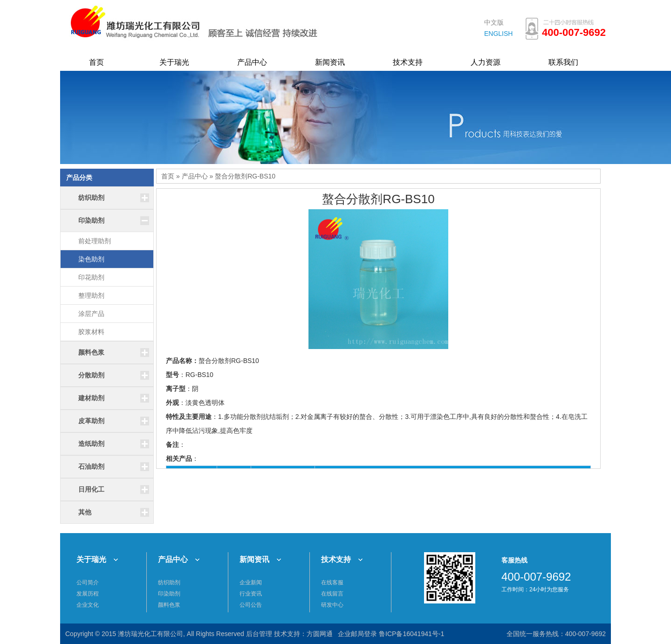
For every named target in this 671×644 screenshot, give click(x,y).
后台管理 (259, 634)
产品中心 (252, 62)
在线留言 (332, 594)
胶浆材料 (91, 332)
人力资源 (486, 62)
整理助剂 (91, 295)
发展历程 (88, 594)
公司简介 (88, 582)
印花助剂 (91, 277)
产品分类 (79, 178)
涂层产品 (91, 314)
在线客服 (332, 582)
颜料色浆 (169, 605)
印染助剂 (169, 594)
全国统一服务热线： (536, 634)
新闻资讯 (330, 62)
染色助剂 (91, 259)
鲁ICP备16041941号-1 (411, 634)
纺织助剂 (169, 582)
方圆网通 (320, 634)
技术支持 (408, 62)
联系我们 (563, 62)
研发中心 (332, 605)
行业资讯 (251, 594)
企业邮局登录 (357, 634)
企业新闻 (251, 582)
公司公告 (251, 605)
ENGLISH (498, 34)
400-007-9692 (585, 634)
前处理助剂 (95, 241)
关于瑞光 (174, 62)
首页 (96, 62)
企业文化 (88, 605)
